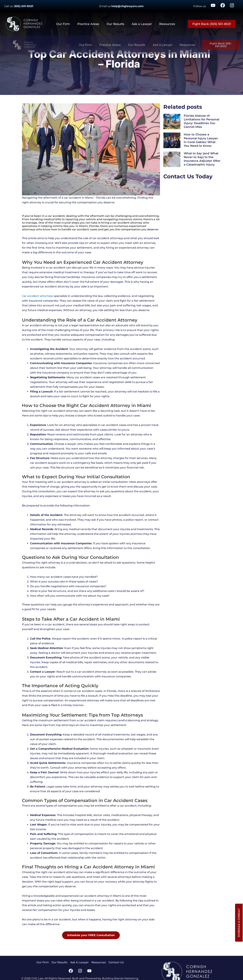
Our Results (115, 24)
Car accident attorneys (38, 296)
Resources (167, 24)
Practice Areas (88, 24)
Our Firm (63, 24)
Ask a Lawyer (142, 24)
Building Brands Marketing (120, 978)
